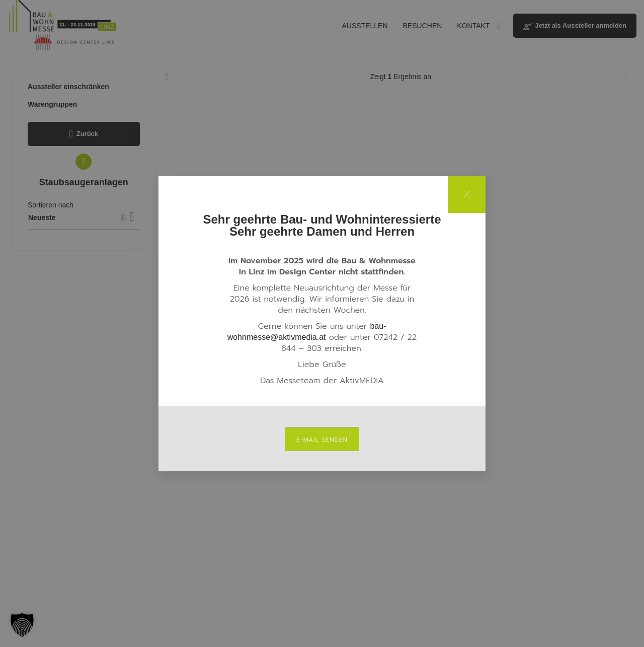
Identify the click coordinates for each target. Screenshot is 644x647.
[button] (22, 625)
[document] (322, 323)
